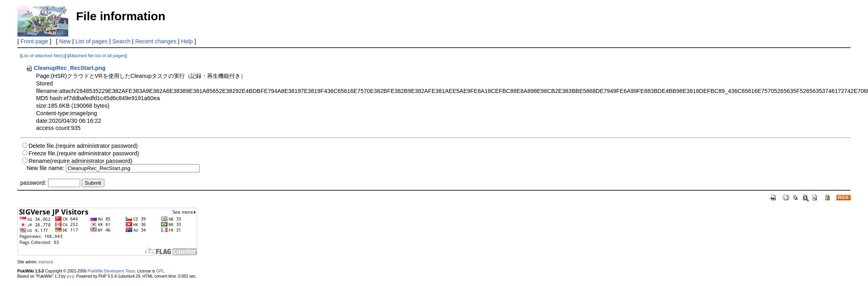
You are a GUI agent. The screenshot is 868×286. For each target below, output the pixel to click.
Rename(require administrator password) (81, 161)
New (65, 41)
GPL (160, 271)
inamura (46, 262)
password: (33, 183)
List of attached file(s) (43, 56)
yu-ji (70, 276)
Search (121, 41)
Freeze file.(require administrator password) (84, 153)
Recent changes (156, 41)
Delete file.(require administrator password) (83, 146)
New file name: (45, 168)
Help (187, 41)
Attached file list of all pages (97, 56)
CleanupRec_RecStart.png (66, 68)
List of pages (92, 41)
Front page (35, 41)
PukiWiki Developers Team (111, 271)
